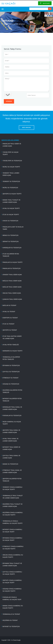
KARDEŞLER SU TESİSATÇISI (12, 248)
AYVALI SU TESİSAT (9, 312)
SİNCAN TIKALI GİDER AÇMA (12, 293)
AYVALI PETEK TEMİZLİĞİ (11, 345)
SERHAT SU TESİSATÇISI (11, 241)
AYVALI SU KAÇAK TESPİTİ (11, 208)
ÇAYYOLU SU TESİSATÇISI (11, 372)
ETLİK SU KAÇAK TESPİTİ (11, 215)
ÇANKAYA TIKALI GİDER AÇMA (12, 299)
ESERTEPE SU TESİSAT (10, 318)
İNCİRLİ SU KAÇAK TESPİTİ (11, 167)
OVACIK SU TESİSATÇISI (10, 221)
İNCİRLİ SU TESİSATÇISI (10, 188)
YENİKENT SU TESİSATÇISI (11, 181)
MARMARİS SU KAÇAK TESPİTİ (12, 351)
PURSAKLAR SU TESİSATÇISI (12, 416)
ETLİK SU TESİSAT (8, 324)
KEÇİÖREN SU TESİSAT (10, 620)
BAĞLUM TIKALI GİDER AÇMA (12, 287)
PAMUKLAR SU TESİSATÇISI (12, 268)
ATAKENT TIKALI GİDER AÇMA (12, 275)
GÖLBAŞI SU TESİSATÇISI (11, 384)
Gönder (9, 101)
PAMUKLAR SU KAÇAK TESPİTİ (12, 262)
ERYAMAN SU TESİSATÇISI (11, 365)
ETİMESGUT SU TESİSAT (11, 378)
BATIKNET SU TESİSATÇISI (11, 626)
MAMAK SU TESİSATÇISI (10, 464)
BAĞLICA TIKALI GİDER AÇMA (12, 281)
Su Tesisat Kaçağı (16, 640)
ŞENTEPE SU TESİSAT (10, 330)
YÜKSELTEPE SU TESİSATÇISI (12, 161)
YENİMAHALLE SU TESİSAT (11, 614)
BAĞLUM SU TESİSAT (9, 305)
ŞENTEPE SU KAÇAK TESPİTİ (12, 194)
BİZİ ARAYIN (26, 127)
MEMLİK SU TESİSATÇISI (10, 235)
